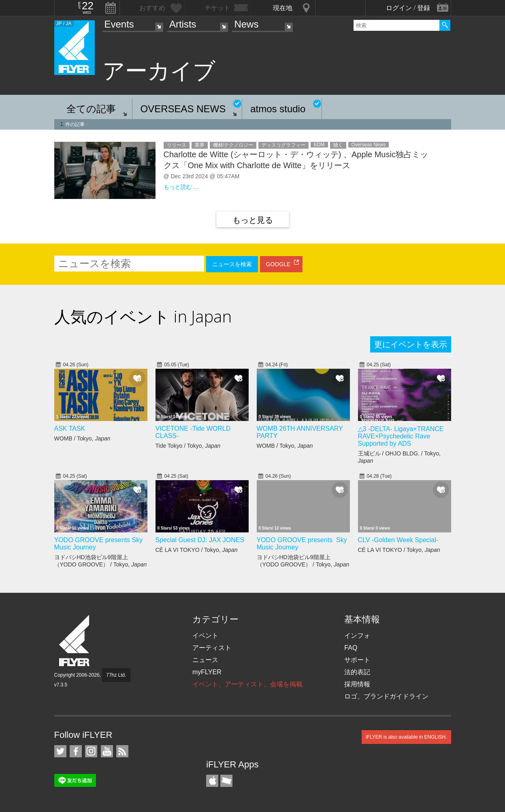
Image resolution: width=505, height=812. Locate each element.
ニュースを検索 (232, 264)
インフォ (357, 636)
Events (119, 24)
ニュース (205, 660)
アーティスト (212, 648)
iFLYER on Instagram (91, 751)
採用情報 (357, 684)
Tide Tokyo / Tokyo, (188, 446)
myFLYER (207, 672)
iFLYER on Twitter (60, 751)
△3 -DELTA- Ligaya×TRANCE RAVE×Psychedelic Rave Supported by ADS (401, 436)
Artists (183, 24)
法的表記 (357, 672)
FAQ (351, 648)
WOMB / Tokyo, (82, 438)
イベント (205, 636)
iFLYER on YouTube (107, 751)
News (246, 24)
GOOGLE (278, 264)
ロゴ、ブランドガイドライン (386, 696)
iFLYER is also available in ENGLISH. (406, 737)
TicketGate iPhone (226, 781)
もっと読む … (181, 187)
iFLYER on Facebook (76, 751)
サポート (357, 660)
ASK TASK (70, 428)
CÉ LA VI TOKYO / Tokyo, (197, 550)
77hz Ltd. (116, 675)
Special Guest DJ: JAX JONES (200, 540)
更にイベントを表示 (411, 344)
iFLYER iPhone (212, 781)
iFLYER (75, 641)
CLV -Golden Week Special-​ (398, 540)
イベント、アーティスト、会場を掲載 (247, 684)
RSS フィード (122, 751)
